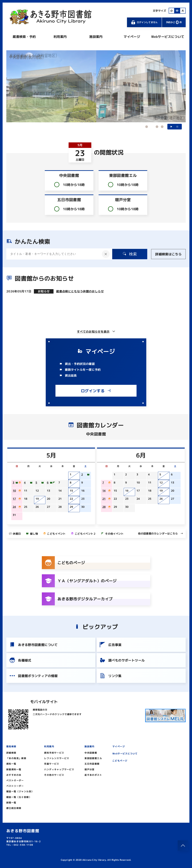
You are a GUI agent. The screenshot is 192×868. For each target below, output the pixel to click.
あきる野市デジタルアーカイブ (77, 599)
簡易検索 (11, 746)
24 (14, 507)
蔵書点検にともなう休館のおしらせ (80, 291)
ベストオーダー (15, 780)
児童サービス (52, 764)
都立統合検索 (14, 808)
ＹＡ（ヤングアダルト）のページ (79, 581)
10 (14, 491)
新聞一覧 (11, 803)
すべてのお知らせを (96, 332)
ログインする (96, 391)
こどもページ (120, 761)
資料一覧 (11, 764)
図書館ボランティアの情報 (33, 676)
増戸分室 (90, 769)
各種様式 (20, 660)
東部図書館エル (93, 758)
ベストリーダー (15, 786)
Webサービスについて (168, 37)
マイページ (132, 37)
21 (104, 499)
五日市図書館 (92, 764)
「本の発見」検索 (16, 758)
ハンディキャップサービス (59, 769)
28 (104, 507)
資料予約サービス (54, 753)
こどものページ (63, 563)
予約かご (174, 22)
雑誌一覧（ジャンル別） (20, 791)
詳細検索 (11, 753)
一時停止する (177, 127)
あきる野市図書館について (33, 645)
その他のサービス (54, 775)
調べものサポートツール (122, 660)
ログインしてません (144, 22)
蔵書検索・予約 (24, 37)
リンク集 (110, 676)
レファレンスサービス (57, 758)
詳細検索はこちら (168, 254)
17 (14, 499)
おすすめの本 (14, 775)
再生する (171, 127)
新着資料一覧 (14, 769)
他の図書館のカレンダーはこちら (161, 534)
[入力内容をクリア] (106, 254)
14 (104, 491)
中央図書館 (91, 753)
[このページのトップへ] (183, 846)
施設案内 (96, 37)
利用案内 (60, 37)
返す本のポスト (93, 775)
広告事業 (110, 645)
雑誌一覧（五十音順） (19, 797)
